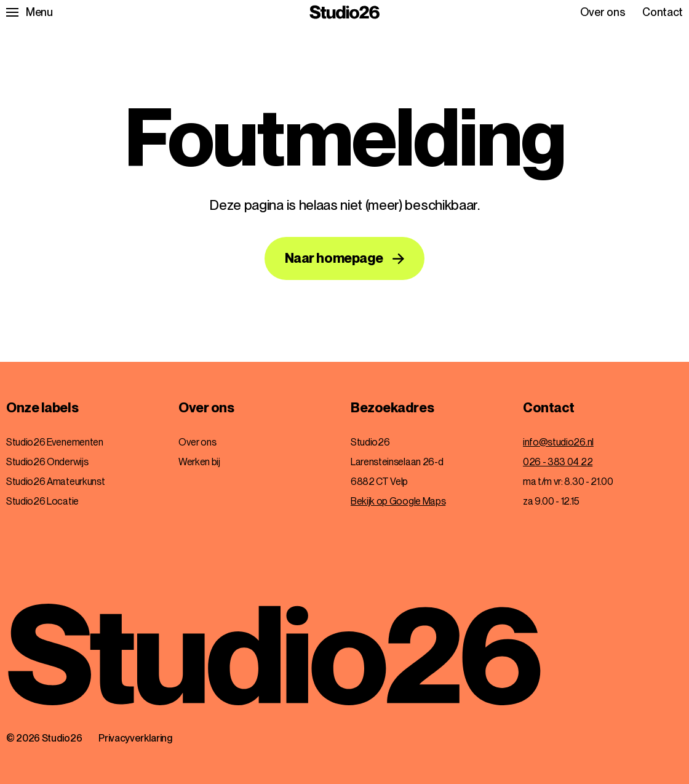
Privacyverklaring (136, 738)
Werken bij (199, 462)
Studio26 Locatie (42, 501)
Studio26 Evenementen (55, 442)
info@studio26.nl (558, 442)
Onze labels (42, 408)
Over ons (603, 12)
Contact (663, 12)
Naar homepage (334, 258)
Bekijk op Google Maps (398, 501)
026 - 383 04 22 (558, 462)
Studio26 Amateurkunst (55, 482)
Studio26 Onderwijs (47, 462)
